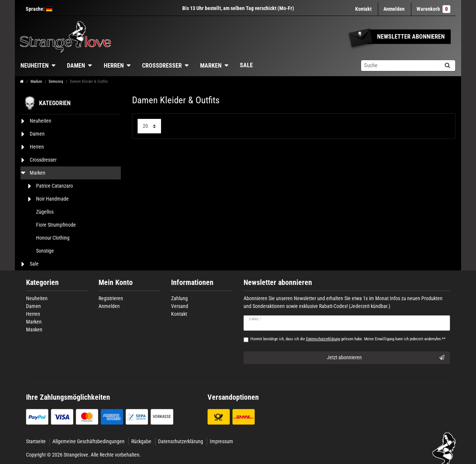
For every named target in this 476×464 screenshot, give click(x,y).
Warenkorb (433, 9)
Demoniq (56, 82)
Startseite (36, 441)
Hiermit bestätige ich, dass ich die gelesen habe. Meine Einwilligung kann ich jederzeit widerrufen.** (348, 339)
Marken (211, 66)
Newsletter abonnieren (278, 283)
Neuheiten (35, 66)
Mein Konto (116, 283)
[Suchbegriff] (400, 66)
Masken (34, 330)
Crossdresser (162, 66)
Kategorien (42, 283)
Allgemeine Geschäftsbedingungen (89, 441)
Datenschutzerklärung (181, 441)
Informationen (192, 283)
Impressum (221, 441)
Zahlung (179, 298)
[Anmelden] (394, 9)
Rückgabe (141, 441)
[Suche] (447, 66)
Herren (114, 66)
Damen (76, 66)
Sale (246, 65)
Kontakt (363, 9)
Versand (180, 306)
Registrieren (111, 298)
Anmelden (109, 306)
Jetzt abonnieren (386, 358)
